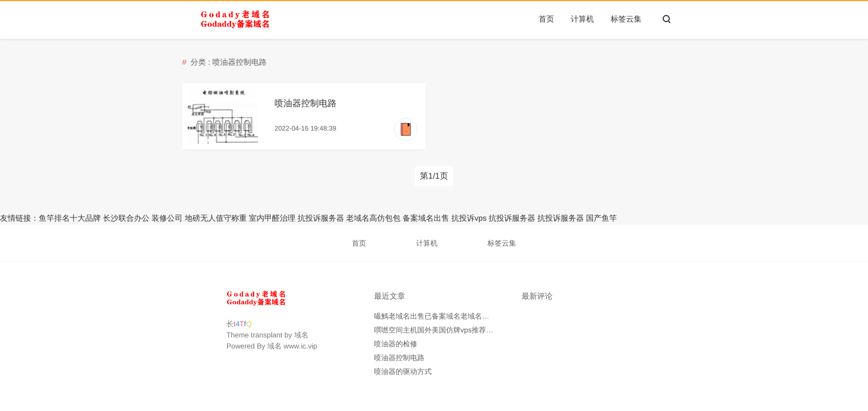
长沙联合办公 (126, 218)
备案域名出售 (426, 218)
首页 (546, 19)
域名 (301, 335)
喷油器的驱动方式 (403, 371)
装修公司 (167, 218)
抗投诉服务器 (321, 218)
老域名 (358, 218)
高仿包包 (385, 218)
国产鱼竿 (602, 218)
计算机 (582, 19)
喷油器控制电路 (306, 104)
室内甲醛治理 (272, 218)
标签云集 (626, 19)
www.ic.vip (300, 346)
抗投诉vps (469, 218)
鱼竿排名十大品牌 (70, 218)
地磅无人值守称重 (216, 218)
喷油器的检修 (396, 344)
